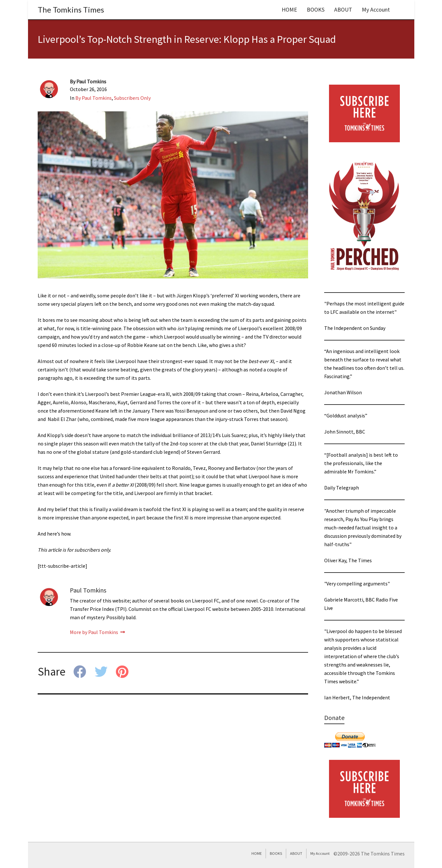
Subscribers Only (132, 98)
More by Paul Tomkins (97, 632)
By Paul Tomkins (94, 98)
